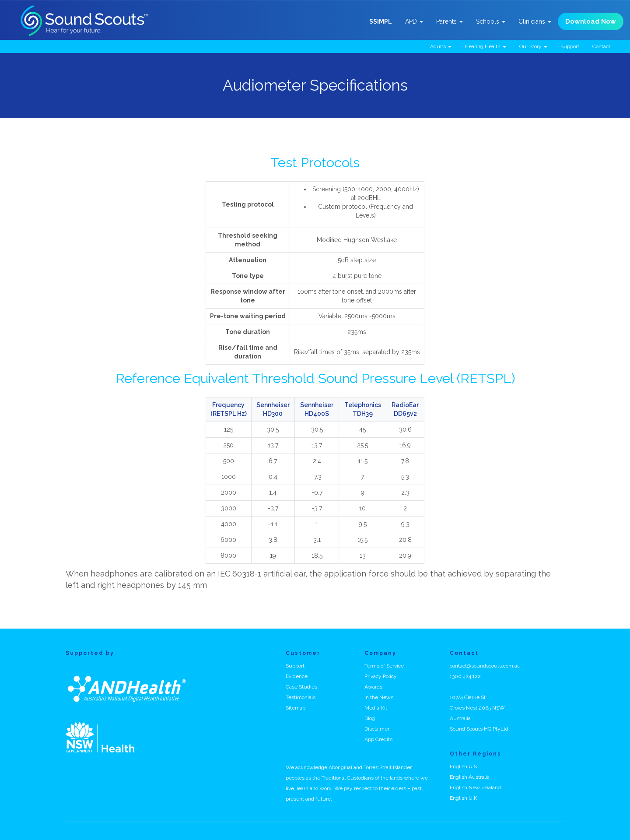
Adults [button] (441, 46)
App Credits (378, 739)
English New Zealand (475, 787)
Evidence (297, 676)
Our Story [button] (533, 46)
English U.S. (464, 766)
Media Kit (376, 708)
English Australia (470, 777)
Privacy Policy (381, 676)
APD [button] (414, 21)
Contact (601, 46)
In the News (379, 697)
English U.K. (464, 798)
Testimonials (301, 697)
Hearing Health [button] (485, 46)
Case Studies (301, 687)
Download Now (591, 21)
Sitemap (296, 708)
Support (570, 46)
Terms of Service (384, 666)
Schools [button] (491, 21)
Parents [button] (450, 21)
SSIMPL (381, 21)
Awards (373, 687)
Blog (370, 718)
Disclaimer (377, 729)
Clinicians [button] (535, 21)
